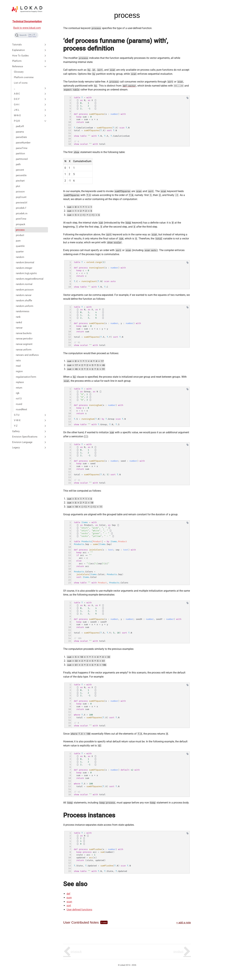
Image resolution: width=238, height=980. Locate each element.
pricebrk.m (22, 213)
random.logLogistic (26, 273)
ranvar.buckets (24, 333)
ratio (18, 360)
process (20, 230)
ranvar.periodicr (24, 339)
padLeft (20, 126)
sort (69, 906)
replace (20, 382)
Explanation (29, 50)
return (19, 388)
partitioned (22, 159)
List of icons (21, 83)
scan (69, 902)
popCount (21, 197)
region (19, 371)
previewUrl (22, 203)
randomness (23, 311)
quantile (20, 246)
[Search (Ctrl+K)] (26, 35)
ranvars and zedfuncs (27, 355)
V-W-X (30, 420)
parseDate (21, 137)
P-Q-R (30, 121)
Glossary (19, 72)
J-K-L (30, 110)
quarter (20, 252)
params (20, 132)
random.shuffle (24, 301)
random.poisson (25, 290)
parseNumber (23, 143)
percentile (21, 175)
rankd (19, 322)
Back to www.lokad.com (27, 28)
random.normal (24, 284)
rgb (18, 393)
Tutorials (29, 45)
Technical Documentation (27, 21)
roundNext (21, 409)
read (18, 366)
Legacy (29, 448)
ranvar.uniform (24, 350)
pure (18, 241)
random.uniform (25, 306)
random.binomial (25, 262)
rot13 (19, 399)
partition (20, 153)
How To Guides (29, 56)
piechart (20, 181)
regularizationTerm (26, 377)
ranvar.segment (24, 344)
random (20, 257)
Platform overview (24, 77)
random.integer (24, 268)
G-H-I (30, 105)
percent (20, 170)
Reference (29, 66)
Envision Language (29, 442)
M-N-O (30, 115)
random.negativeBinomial (30, 279)
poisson (20, 192)
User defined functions (79, 910)
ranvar (19, 328)
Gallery (29, 431)
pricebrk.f (21, 208)
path (18, 164)
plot (18, 186)
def (68, 894)
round (19, 404)
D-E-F (30, 99)
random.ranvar (24, 295)
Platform (29, 61)
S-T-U (30, 415)
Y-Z (30, 426)
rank (18, 317)
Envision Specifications (29, 437)
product (20, 235)
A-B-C (30, 94)
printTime (21, 219)
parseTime (22, 148)
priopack (21, 224)
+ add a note (184, 922)
